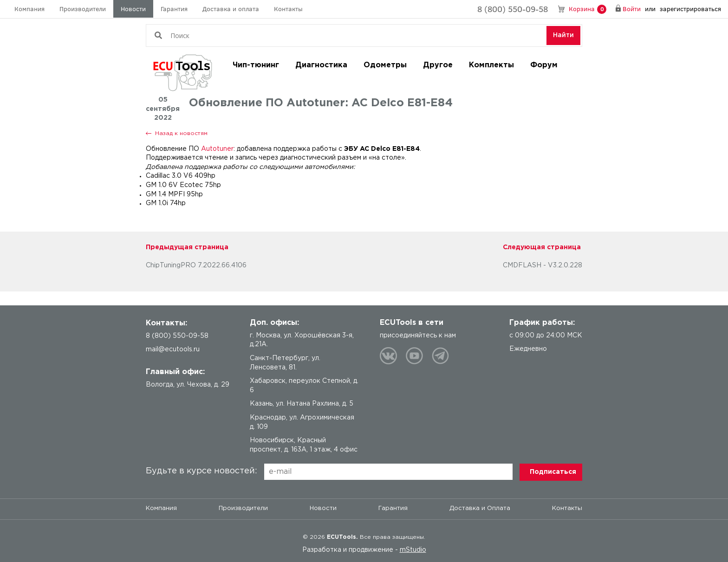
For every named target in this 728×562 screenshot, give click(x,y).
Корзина (588, 9)
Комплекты (491, 65)
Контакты (288, 9)
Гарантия (174, 9)
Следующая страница (542, 247)
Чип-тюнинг (256, 65)
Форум (544, 65)
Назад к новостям (181, 133)
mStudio (413, 550)
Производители (83, 9)
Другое (438, 65)
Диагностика (321, 65)
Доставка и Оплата (480, 508)
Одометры (385, 65)
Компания (29, 9)
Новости (133, 9)
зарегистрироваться (690, 9)
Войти (632, 9)
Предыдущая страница (187, 247)
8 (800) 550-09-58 (513, 9)
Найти (563, 35)
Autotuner (217, 149)
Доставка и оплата (231, 9)
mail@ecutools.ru (173, 349)
